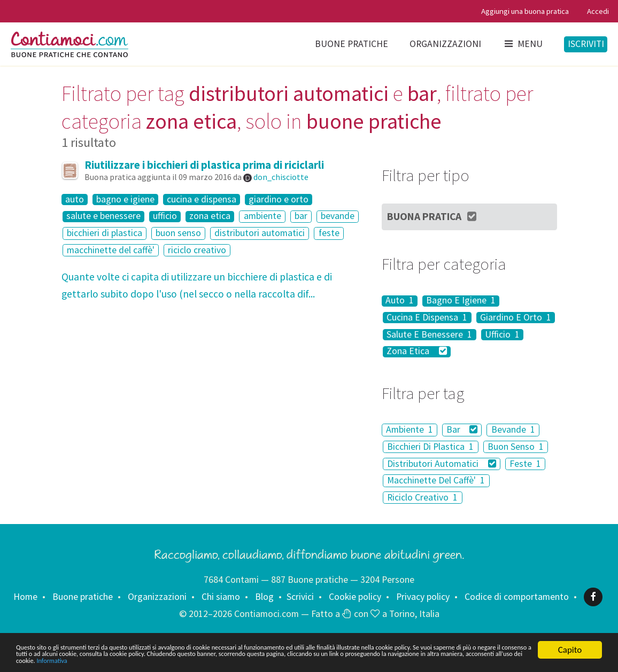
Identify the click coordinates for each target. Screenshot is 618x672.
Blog (264, 597)
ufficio (165, 217)
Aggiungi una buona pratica (525, 11)
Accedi (598, 11)
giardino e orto (279, 200)
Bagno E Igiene (461, 301)
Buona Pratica (433, 216)
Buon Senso (516, 447)
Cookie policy (355, 597)
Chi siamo (221, 597)
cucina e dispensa (202, 200)
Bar (462, 429)
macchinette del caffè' (111, 250)
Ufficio (502, 335)
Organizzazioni (445, 44)
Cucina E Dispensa (427, 318)
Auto (400, 301)
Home (25, 597)
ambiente (262, 216)
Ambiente (410, 429)
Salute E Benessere (429, 335)
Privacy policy (423, 597)
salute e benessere (103, 217)
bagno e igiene (125, 200)
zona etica (210, 217)
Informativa (489, 660)
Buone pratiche (352, 44)
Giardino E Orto (516, 318)
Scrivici (300, 597)
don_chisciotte (281, 177)
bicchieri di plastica (105, 233)
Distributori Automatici (441, 464)
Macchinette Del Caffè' (436, 480)
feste (329, 233)
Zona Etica (416, 352)
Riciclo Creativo (422, 497)
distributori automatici (260, 233)
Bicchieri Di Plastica (430, 447)
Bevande (513, 429)
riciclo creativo (197, 250)
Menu (523, 44)
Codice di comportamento (517, 597)
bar (301, 216)
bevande (338, 216)
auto (75, 200)
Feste (525, 464)
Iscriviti (586, 44)
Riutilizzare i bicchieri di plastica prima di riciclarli (204, 165)
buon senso (178, 233)
